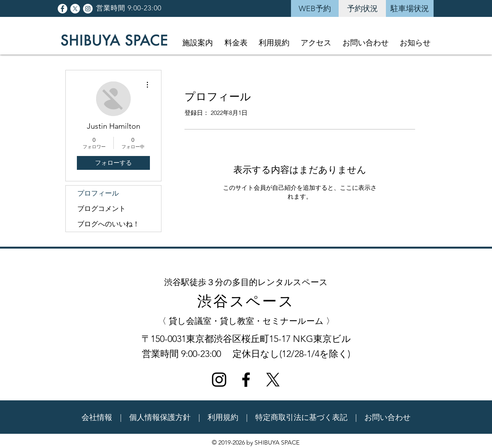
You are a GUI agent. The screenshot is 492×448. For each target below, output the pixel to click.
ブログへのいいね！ (108, 224)
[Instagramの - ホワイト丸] (88, 9)
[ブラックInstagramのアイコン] (219, 380)
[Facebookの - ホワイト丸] (62, 9)
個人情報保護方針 (160, 417)
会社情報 (97, 417)
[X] (75, 9)
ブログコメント (101, 209)
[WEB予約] (315, 8)
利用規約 (223, 417)
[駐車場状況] (410, 8)
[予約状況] (362, 8)
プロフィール (98, 193)
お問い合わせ (387, 417)
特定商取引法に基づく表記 (301, 417)
